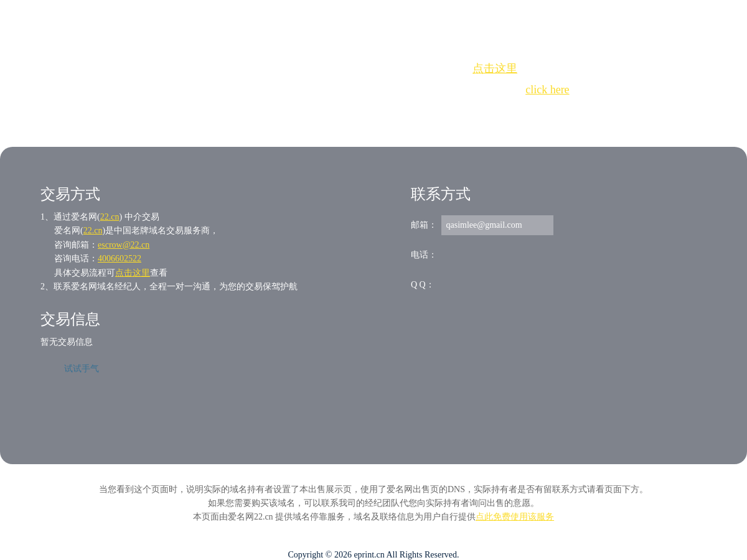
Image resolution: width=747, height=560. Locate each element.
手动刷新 (408, 112)
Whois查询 (342, 112)
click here (547, 90)
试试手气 (82, 369)
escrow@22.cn (124, 245)
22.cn (110, 217)
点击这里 (495, 68)
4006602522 (120, 259)
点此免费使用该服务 (515, 517)
